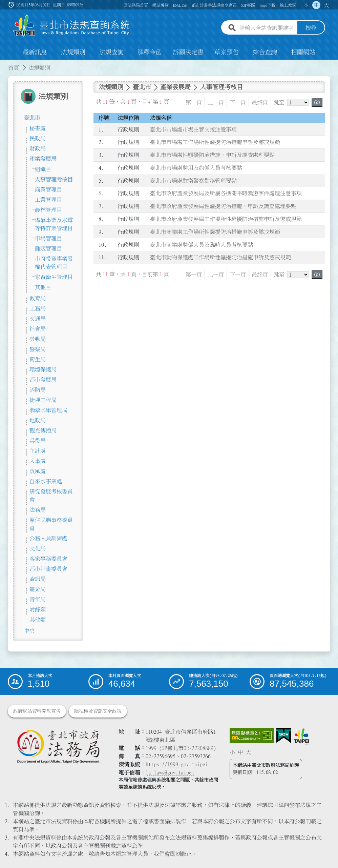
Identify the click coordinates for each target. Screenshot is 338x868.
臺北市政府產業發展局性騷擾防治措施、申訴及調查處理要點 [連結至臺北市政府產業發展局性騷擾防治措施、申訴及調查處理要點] (223, 206)
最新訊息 (35, 52)
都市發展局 (43, 380)
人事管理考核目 (54, 179)
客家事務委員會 (48, 559)
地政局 (38, 420)
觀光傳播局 (43, 430)
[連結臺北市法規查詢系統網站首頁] (72, 26)
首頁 (14, 68)
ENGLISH (180, 5)
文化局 (38, 548)
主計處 (38, 451)
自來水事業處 (46, 481)
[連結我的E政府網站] (284, 735)
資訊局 (38, 579)
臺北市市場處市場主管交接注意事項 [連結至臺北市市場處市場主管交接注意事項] (193, 129)
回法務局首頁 (136, 5)
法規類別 (73, 52)
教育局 (38, 298)
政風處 (38, 471)
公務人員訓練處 (48, 538)
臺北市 (32, 118)
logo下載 (267, 5)
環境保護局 (43, 369)
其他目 (43, 287)
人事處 (38, 461)
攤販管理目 (48, 248)
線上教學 (288, 5)
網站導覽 (161, 5)
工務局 (38, 308)
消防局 (38, 390)
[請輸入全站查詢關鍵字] (267, 28)
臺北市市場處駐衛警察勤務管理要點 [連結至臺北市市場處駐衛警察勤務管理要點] (193, 181)
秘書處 (38, 128)
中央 (29, 631)
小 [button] (306, 5)
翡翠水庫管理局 (48, 410)
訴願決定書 (188, 52)
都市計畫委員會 (48, 569)
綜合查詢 (265, 52)
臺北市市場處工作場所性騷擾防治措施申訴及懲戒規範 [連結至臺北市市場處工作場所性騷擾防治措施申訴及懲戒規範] (215, 142)
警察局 (38, 349)
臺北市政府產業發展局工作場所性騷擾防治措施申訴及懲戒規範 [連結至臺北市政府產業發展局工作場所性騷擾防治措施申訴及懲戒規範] (226, 219)
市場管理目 (48, 238)
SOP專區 (248, 5)
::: (4, 64)
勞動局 (38, 339)
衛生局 (38, 359)
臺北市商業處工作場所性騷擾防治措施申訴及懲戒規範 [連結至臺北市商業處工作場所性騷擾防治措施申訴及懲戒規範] (215, 232)
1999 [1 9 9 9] (151, 748)
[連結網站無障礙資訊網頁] (252, 735)
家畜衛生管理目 (54, 277)
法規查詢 (111, 52)
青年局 (38, 599)
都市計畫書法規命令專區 (214, 5)
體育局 (38, 589)
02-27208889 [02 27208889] (198, 748)
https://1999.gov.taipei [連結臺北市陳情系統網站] (177, 764)
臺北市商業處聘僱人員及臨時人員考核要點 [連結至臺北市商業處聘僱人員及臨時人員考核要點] (202, 245)
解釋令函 (150, 52)
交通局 (38, 319)
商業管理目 (48, 189)
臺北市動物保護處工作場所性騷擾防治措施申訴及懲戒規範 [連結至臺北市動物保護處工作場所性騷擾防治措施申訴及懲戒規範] (220, 258)
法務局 (38, 510)
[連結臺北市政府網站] (301, 736)
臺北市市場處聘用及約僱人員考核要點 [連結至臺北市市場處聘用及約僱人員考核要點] (196, 168)
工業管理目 (48, 200)
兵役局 (38, 441)
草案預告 (227, 52)
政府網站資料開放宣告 (37, 711)
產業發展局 (43, 159)
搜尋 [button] (311, 28)
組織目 (43, 169)
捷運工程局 (43, 400)
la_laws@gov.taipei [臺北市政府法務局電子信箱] (170, 772)
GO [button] (317, 102)
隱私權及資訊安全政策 (98, 711)
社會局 (38, 329)
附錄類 (38, 609)
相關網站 (303, 52)
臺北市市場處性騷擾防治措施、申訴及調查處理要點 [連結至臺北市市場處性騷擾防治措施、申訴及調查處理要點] (212, 155)
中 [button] (316, 5)
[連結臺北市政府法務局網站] (58, 746)
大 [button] (326, 5)
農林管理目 (48, 210)
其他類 (38, 620)
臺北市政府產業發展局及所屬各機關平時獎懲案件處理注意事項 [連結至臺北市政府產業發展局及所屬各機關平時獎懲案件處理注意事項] (226, 194)
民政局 (38, 138)
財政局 (38, 148)
